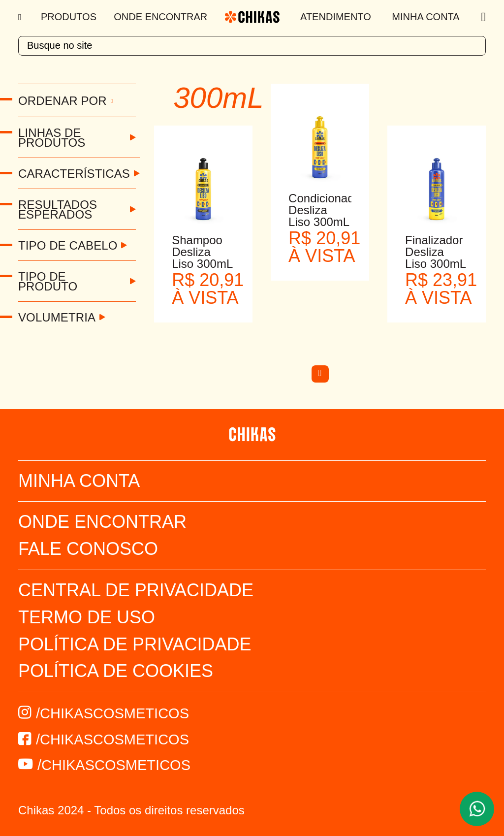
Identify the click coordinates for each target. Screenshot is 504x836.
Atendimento (336, 17)
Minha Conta (425, 17)
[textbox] (252, 46)
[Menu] (21, 17)
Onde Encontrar (160, 17)
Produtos (69, 17)
